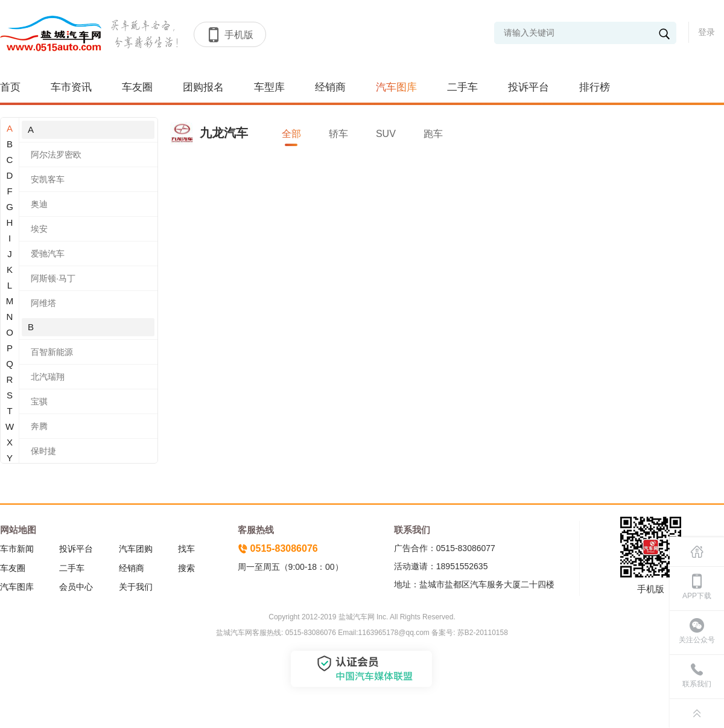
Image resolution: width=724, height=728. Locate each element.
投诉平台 (529, 87)
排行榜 (595, 87)
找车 (186, 549)
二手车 (462, 87)
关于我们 (136, 587)
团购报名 (203, 87)
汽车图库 (396, 87)
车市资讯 (71, 87)
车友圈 (137, 87)
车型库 (269, 87)
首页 (10, 87)
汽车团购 (136, 549)
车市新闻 (17, 549)
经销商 (330, 87)
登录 (707, 32)
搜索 (186, 568)
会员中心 (76, 587)
